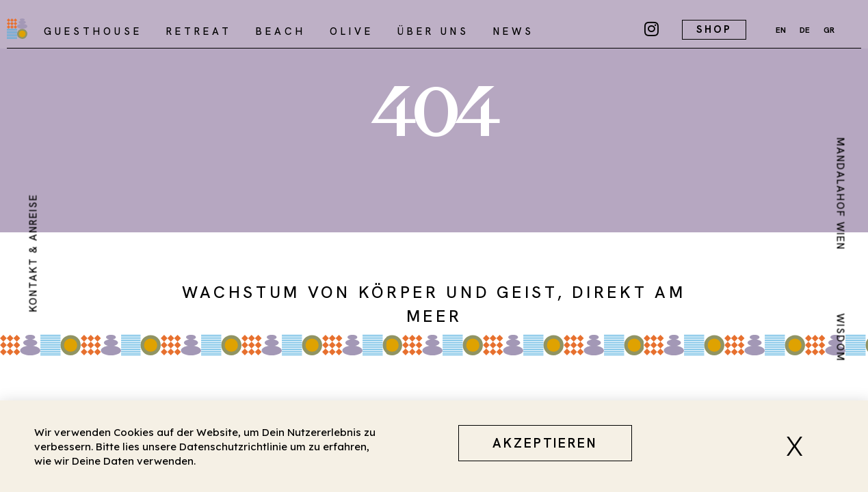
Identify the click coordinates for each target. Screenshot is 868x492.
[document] (434, 246)
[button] (800, 446)
